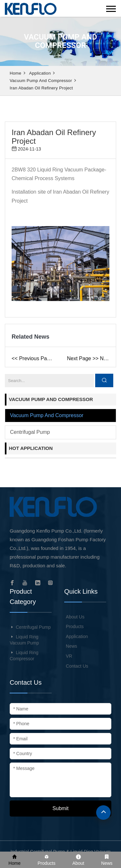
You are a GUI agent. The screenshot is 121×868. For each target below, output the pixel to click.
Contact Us (77, 666)
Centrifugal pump (30, 432)
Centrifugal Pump (33, 627)
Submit (61, 808)
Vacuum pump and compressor (41, 81)
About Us (75, 617)
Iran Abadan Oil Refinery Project (41, 88)
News (71, 646)
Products (75, 626)
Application (40, 73)
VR (69, 656)
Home (15, 73)
